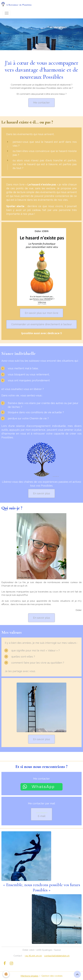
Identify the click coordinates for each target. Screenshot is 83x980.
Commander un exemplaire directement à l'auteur (42, 324)
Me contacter (42, 103)
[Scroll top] (77, 974)
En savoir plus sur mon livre (42, 313)
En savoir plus (42, 493)
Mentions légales (29, 976)
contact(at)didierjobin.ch (57, 956)
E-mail (42, 815)
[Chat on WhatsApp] (42, 786)
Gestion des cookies (52, 976)
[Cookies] (6, 974)
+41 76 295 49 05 (33, 956)
